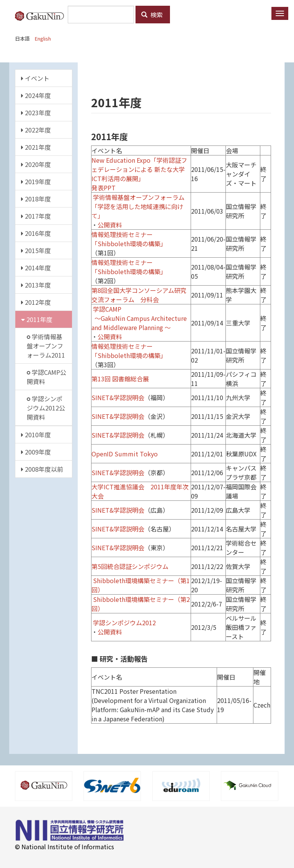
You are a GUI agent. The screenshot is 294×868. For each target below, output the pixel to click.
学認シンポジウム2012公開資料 (46, 408)
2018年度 (36, 199)
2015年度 (36, 250)
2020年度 (36, 164)
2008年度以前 (42, 469)
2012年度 (36, 302)
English (43, 38)
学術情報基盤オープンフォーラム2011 (46, 346)
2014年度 (36, 268)
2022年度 (36, 130)
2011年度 (37, 319)
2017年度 (36, 216)
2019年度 (36, 181)
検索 (152, 15)
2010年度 (36, 435)
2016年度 (36, 233)
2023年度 (36, 113)
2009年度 (36, 452)
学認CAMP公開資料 (47, 377)
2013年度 (36, 285)
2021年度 (36, 147)
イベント (35, 78)
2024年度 (36, 95)
